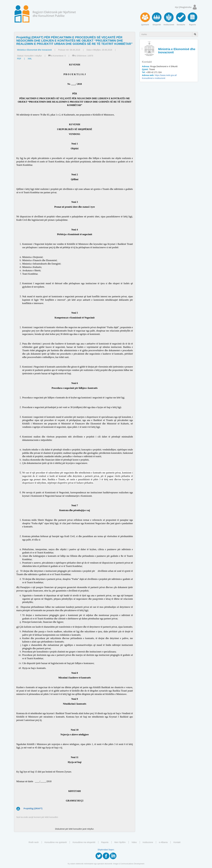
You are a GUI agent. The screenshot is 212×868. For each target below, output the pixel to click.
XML (30, 59)
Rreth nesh (34, 842)
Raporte (105, 842)
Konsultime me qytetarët (56, 842)
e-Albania (163, 842)
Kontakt (177, 842)
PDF (19, 59)
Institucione (148, 842)
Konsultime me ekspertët (84, 842)
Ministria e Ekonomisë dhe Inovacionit (34, 50)
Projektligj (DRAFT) (33, 808)
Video (134, 842)
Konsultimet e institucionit (154, 78)
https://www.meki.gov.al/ (159, 75)
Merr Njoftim (120, 842)
